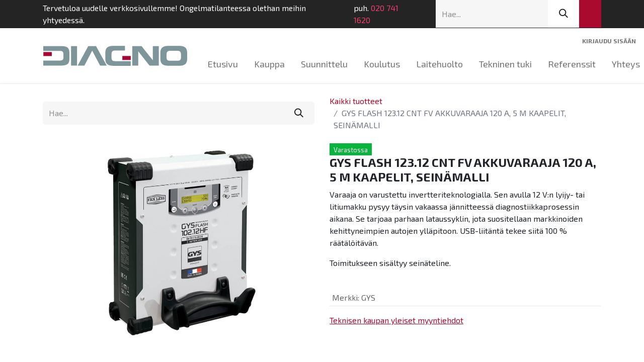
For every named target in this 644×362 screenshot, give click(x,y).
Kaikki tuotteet (356, 101)
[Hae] (563, 14)
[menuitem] (223, 64)
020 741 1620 (376, 14)
